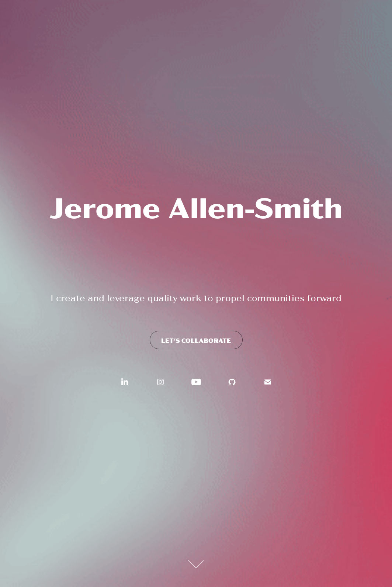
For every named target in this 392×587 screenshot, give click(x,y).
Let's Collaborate (196, 340)
